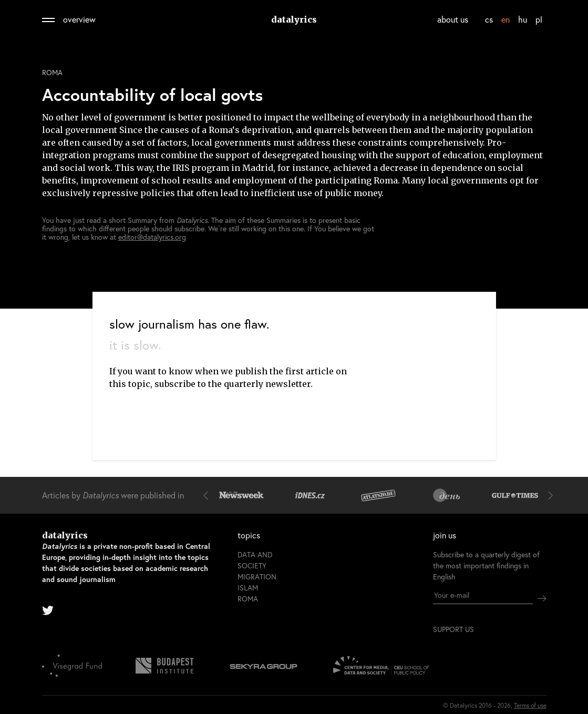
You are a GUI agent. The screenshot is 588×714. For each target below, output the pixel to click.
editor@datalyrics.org (152, 237)
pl (539, 19)
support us (453, 629)
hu (523, 19)
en (506, 19)
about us (453, 19)
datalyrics (294, 19)
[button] (208, 495)
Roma (52, 73)
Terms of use (530, 705)
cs (489, 19)
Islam (248, 588)
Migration (257, 577)
